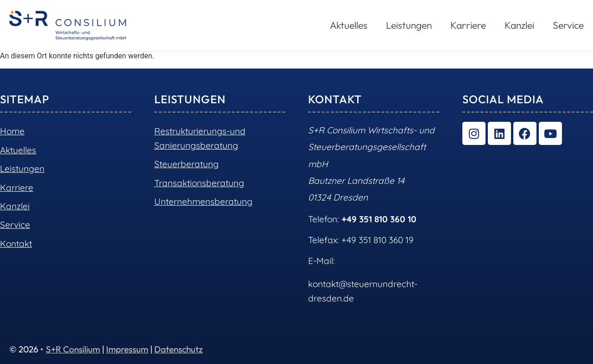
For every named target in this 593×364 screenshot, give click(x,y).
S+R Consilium (73, 349)
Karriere (468, 25)
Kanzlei (519, 25)
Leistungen (409, 25)
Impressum (127, 349)
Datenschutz (179, 349)
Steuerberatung (186, 164)
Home (12, 131)
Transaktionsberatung (199, 183)
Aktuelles (349, 25)
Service (568, 25)
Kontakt (16, 244)
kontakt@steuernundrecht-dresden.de (363, 291)
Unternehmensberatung (203, 201)
